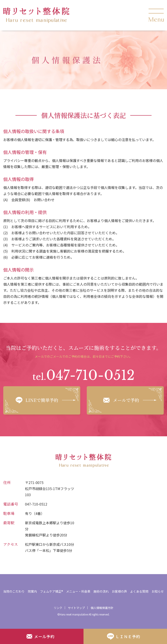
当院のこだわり (14, 591)
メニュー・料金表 (78, 591)
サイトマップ (76, 608)
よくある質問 (139, 591)
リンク (58, 608)
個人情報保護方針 (102, 608)
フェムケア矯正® (52, 591)
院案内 (32, 591)
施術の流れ (101, 591)
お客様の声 (119, 591)
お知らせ (158, 591)
